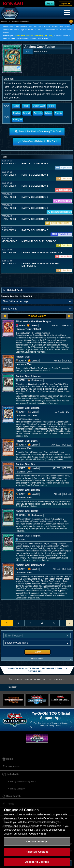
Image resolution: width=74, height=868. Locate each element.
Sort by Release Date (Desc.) (23, 782)
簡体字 (52, 106)
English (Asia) (39, 106)
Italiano (48, 113)
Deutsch (27, 113)
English (16, 113)
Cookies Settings (37, 842)
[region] (37, 833)
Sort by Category (17, 789)
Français (38, 113)
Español (59, 113)
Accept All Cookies (37, 862)
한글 (26, 106)
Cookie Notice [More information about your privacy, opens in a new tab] (38, 834)
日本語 (16, 106)
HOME (4, 22)
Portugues (18, 120)
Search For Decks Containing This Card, (34, 36)
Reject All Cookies (37, 852)
